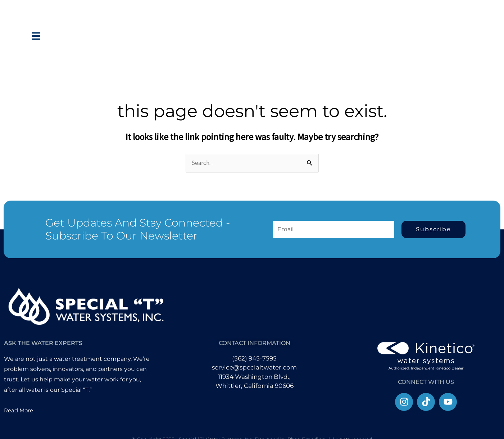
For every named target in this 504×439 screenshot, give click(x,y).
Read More (20, 410)
